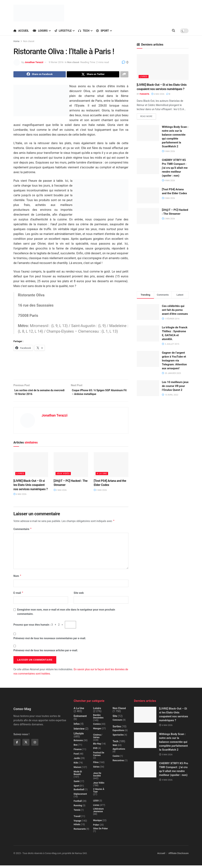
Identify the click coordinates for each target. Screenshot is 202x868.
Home (16, 41)
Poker (96, 827)
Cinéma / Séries (98, 739)
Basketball (79, 792)
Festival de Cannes (99, 757)
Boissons (78, 743)
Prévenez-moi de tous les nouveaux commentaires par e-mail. (50, 641)
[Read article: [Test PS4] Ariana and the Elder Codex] (111, 467)
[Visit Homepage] (39, 13)
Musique (98, 823)
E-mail (18, 595)
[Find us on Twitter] (26, 745)
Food (76, 756)
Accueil (21, 31)
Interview (79, 731)
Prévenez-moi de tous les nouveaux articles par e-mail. (46, 653)
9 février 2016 (56, 62)
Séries (96, 769)
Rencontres (118, 763)
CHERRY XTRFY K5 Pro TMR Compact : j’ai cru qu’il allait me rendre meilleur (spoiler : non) (175, 168)
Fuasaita (145, 94)
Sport (103, 31)
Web (115, 748)
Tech (84, 31)
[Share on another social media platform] (124, 75)
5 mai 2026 (168, 152)
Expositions (118, 733)
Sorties (117, 729)
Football (78, 804)
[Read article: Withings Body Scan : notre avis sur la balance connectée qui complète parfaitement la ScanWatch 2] (148, 134)
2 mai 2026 (60, 493)
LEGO (96, 803)
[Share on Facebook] (40, 75)
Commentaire (23, 532)
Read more (148, 116)
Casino (116, 759)
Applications (119, 752)
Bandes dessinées (98, 719)
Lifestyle (63, 31)
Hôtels (77, 827)
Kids (76, 765)
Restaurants (80, 832)
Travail (77, 819)
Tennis (77, 813)
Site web (79, 595)
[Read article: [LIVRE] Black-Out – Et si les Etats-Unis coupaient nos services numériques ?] (31, 467)
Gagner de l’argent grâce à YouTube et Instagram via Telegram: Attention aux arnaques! (174, 361)
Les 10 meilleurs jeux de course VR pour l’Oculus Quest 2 (175, 387)
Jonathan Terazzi (34, 62)
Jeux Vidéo (63, 476)
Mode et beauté (78, 776)
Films (96, 765)
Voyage (77, 823)
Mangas (97, 731)
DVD (95, 751)
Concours (117, 723)
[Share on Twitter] (93, 75)
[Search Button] (173, 31)
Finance (78, 752)
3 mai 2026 (100, 493)
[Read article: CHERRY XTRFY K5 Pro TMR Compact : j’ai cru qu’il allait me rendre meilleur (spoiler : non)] (148, 167)
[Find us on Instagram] (35, 745)
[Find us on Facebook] (17, 745)
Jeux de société (97, 777)
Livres (20, 476)
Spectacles (118, 737)
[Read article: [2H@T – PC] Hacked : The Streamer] (71, 467)
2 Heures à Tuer (99, 793)
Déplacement (80, 797)
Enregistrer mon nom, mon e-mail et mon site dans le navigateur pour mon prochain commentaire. (66, 614)
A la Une (102, 476)
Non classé (29, 41)
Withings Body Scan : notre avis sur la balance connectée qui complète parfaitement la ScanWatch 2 (173, 744)
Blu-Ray (97, 746)
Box (75, 747)
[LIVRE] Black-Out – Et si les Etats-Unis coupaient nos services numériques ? (31, 488)
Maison (77, 770)
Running (78, 808)
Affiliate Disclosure (179, 856)
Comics (97, 727)
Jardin (77, 761)
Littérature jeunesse (98, 813)
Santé (76, 784)
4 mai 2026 (168, 181)
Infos (77, 726)
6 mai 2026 (20, 497)
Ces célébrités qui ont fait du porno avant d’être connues (175, 310)
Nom (17, 579)
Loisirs (40, 31)
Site (115, 719)
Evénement (80, 719)
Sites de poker (101, 831)
